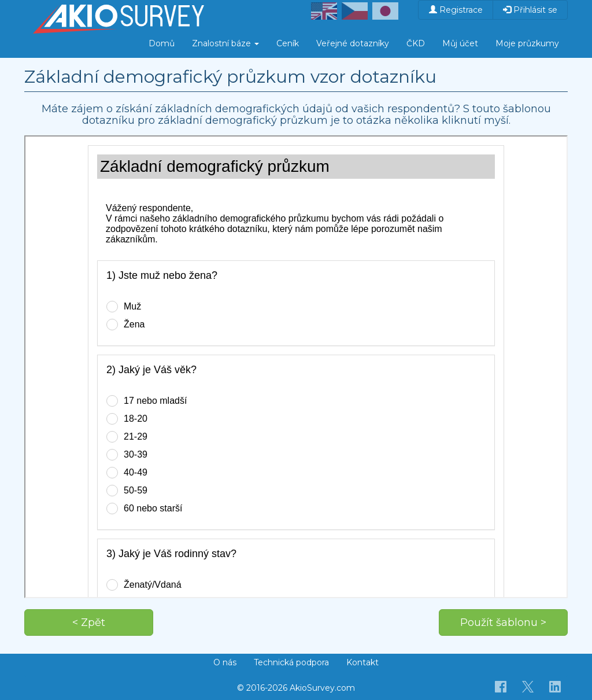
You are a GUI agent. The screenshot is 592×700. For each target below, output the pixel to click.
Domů (162, 43)
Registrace (456, 10)
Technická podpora (291, 662)
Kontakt (362, 662)
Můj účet (460, 43)
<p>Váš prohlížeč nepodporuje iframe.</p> (296, 367)
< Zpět (89, 622)
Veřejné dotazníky (353, 43)
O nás (225, 662)
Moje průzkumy (527, 43)
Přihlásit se (530, 10)
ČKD (416, 43)
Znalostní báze (225, 43)
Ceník (288, 43)
